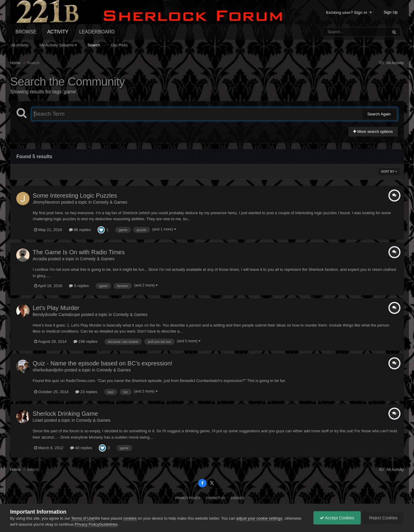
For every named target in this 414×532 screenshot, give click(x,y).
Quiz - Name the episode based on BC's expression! (103, 363)
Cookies (238, 498)
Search (94, 45)
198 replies (86, 341)
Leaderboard (97, 32)
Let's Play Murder (56, 308)
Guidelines (108, 524)
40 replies (81, 448)
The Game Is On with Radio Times (79, 252)
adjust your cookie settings (259, 518)
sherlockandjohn (48, 370)
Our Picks (119, 45)
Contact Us (215, 498)
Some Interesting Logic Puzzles (75, 196)
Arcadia (40, 259)
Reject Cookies (383, 518)
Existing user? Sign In (349, 13)
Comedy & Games (110, 202)
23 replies (86, 392)
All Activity (20, 45)
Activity (58, 32)
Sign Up (391, 12)
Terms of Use (83, 518)
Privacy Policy (188, 498)
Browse (26, 32)
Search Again (379, 114)
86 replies (80, 230)
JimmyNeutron (46, 202)
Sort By (389, 172)
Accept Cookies (337, 518)
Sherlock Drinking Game (65, 414)
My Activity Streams (58, 45)
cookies (130, 518)
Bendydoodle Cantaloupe (56, 315)
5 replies (79, 286)
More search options (373, 131)
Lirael (38, 420)
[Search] (340, 32)
